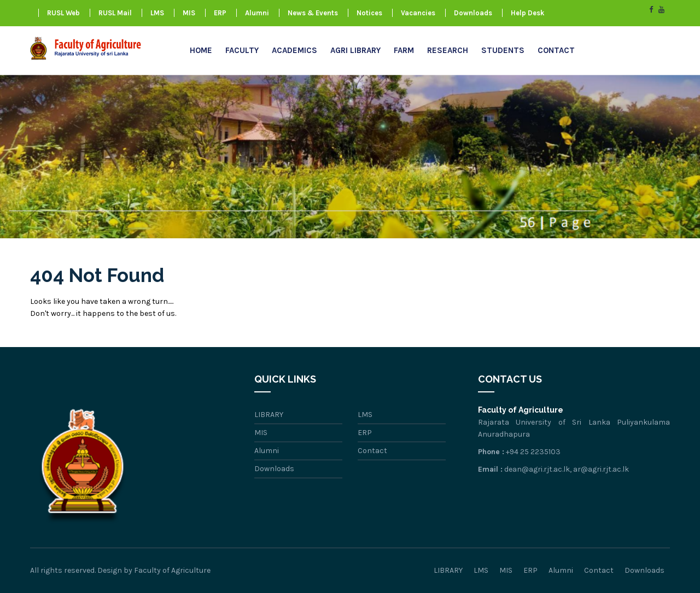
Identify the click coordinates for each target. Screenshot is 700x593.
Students (503, 50)
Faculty (242, 50)
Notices (369, 13)
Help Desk (527, 13)
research (448, 50)
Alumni (257, 13)
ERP (220, 13)
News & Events (313, 13)
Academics (294, 50)
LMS (157, 13)
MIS (189, 13)
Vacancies (418, 13)
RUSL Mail (115, 13)
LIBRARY (269, 415)
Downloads (473, 13)
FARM (404, 50)
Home (201, 50)
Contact (556, 50)
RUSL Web (63, 13)
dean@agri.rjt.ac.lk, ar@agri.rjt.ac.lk (567, 469)
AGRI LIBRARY (355, 50)
